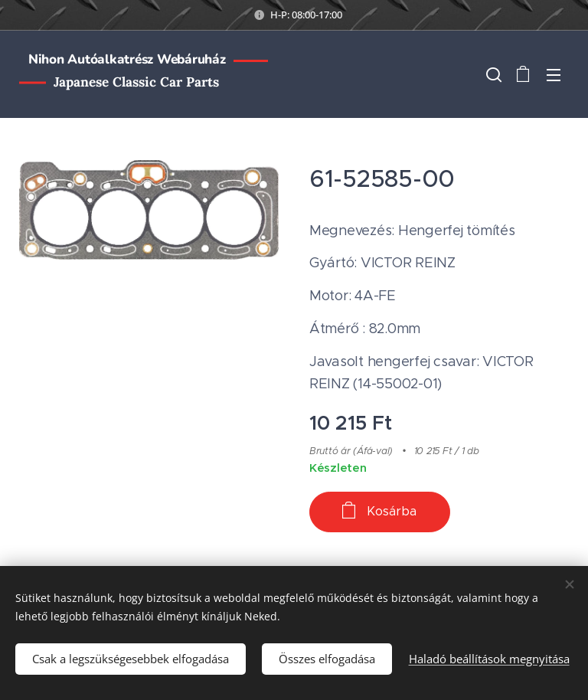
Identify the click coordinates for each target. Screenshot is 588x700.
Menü (554, 75)
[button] (492, 74)
